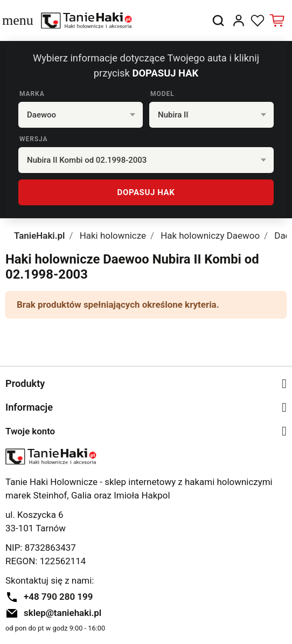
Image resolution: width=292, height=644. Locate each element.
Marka (32, 94)
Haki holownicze (113, 236)
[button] (218, 20)
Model (162, 94)
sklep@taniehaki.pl (62, 613)
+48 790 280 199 (58, 597)
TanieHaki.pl (39, 236)
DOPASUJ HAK (146, 192)
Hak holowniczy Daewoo (210, 236)
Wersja (34, 139)
